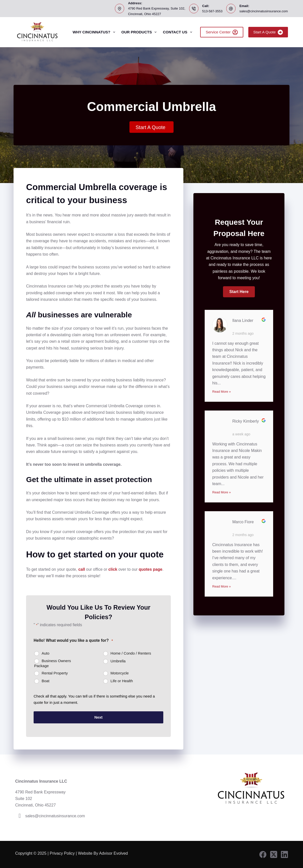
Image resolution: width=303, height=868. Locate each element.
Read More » (221, 392)
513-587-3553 (212, 11)
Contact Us (178, 32)
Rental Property (55, 673)
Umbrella (118, 661)
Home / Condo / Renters (131, 653)
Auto (46, 653)
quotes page (150, 569)
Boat (46, 681)
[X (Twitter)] (274, 854)
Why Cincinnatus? (95, 32)
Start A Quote (268, 32)
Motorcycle (120, 673)
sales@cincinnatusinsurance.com (263, 11)
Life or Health (122, 681)
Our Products (140, 32)
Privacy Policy (62, 853)
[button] (239, 292)
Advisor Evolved (114, 853)
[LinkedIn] (284, 854)
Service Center (222, 32)
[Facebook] (263, 854)
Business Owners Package (53, 663)
